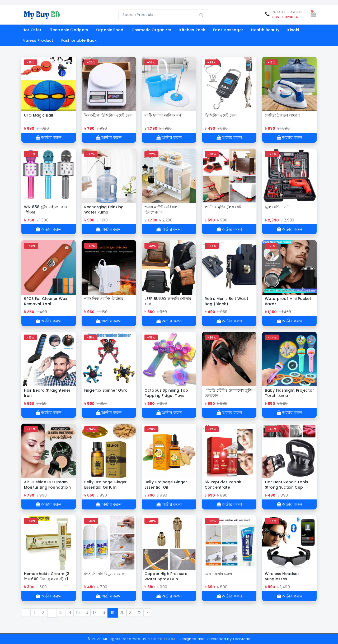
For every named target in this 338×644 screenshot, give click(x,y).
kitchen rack (192, 30)
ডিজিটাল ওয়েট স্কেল (221, 115)
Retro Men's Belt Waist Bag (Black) (227, 301)
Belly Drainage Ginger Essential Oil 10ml (105, 485)
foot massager (228, 30)
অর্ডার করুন (49, 138)
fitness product (38, 40)
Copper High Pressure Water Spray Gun (166, 576)
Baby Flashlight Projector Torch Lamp (289, 393)
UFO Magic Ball (39, 115)
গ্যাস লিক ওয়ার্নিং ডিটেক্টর (104, 299)
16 (86, 612)
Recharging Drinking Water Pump (104, 210)
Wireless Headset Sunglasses (282, 576)
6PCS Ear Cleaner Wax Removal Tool (46, 301)
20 (122, 612)
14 (70, 612)
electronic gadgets (69, 30)
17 (95, 612)
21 (131, 612)
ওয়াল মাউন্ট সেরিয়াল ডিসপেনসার (161, 210)
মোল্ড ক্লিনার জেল (218, 574)
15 (78, 612)
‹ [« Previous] (26, 612)
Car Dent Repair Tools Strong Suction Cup (287, 485)
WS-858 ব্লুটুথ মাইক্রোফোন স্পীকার (46, 210)
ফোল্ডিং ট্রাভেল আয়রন (282, 115)
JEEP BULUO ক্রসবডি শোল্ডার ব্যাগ (168, 301)
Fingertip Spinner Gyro (106, 390)
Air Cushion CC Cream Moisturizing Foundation (47, 485)
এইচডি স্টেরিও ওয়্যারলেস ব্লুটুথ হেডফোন (229, 393)
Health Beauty (265, 30)
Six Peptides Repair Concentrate (223, 485)
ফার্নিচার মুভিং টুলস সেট (223, 207)
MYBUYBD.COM (162, 639)
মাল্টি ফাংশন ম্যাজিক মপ (163, 115)
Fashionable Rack (79, 40)
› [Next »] (147, 612)
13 (61, 612)
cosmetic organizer (152, 30)
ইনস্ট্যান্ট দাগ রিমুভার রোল (104, 574)
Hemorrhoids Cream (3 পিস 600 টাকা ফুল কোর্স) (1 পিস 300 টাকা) (47, 576)
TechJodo (242, 639)
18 (103, 612)
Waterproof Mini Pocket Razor (288, 301)
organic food (110, 30)
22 (139, 612)
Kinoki (293, 30)
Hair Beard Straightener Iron (47, 393)
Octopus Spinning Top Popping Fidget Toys (166, 393)
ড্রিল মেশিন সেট (277, 207)
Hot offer (32, 30)
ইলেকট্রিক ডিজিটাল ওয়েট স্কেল (108, 115)
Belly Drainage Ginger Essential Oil (166, 485)
